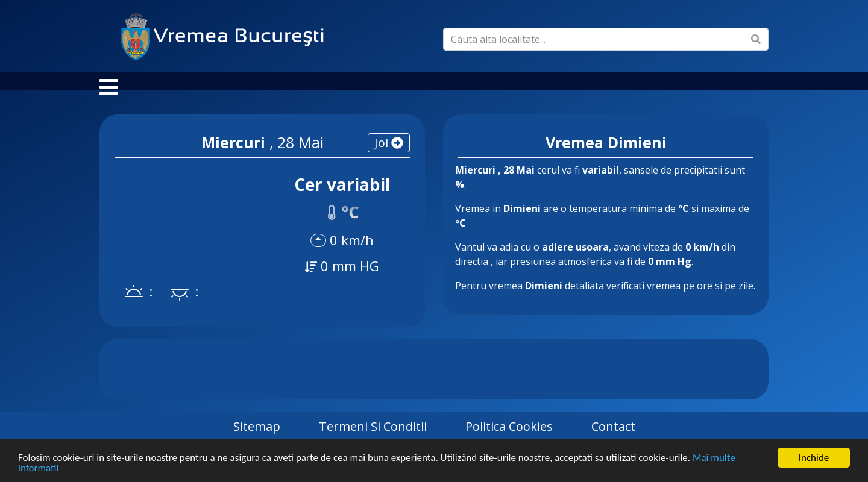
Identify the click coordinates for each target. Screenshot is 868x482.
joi (389, 155)
